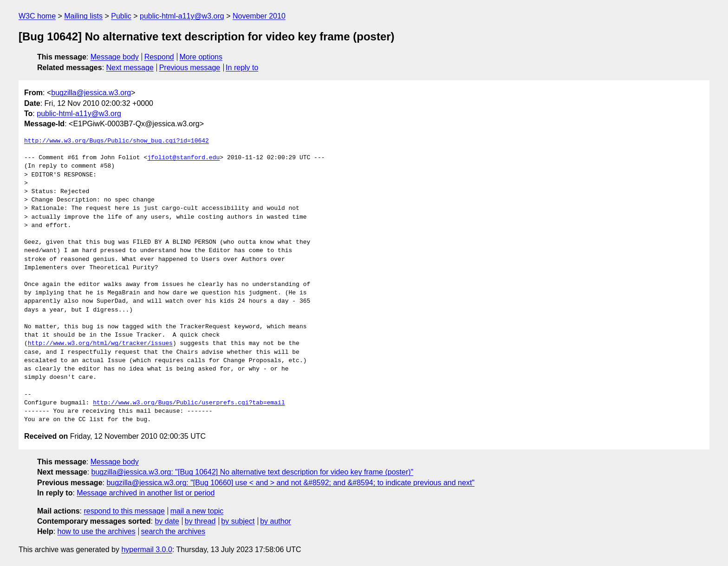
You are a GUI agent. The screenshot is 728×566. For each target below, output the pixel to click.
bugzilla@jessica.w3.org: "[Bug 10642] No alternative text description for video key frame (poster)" (253, 472)
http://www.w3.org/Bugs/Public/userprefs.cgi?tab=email (189, 403)
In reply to (242, 68)
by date (167, 521)
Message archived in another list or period (146, 493)
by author (276, 521)
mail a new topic (197, 511)
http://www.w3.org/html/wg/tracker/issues (100, 344)
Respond (159, 57)
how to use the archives (97, 531)
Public (121, 16)
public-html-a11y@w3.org (182, 16)
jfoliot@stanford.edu (183, 158)
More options (201, 57)
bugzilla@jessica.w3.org (91, 93)
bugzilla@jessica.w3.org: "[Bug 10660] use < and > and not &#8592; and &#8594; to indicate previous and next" (290, 483)
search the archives (173, 531)
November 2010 (259, 16)
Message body (115, 57)
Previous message (190, 68)
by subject (238, 521)
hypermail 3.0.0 (146, 550)
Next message (130, 68)
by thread (200, 521)
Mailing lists (83, 16)
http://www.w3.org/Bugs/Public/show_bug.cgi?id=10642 (117, 141)
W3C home (37, 16)
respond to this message (124, 511)
